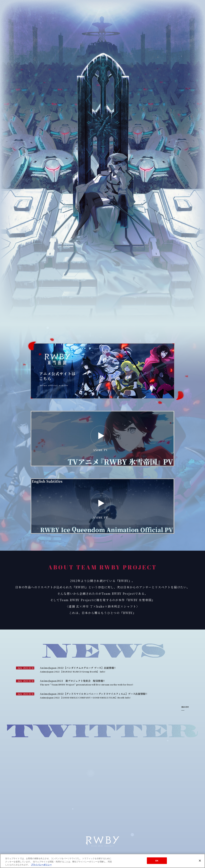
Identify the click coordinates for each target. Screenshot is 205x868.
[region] (102, 861)
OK (157, 861)
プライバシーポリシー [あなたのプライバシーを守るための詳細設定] (41, 865)
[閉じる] (200, 861)
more (185, 707)
